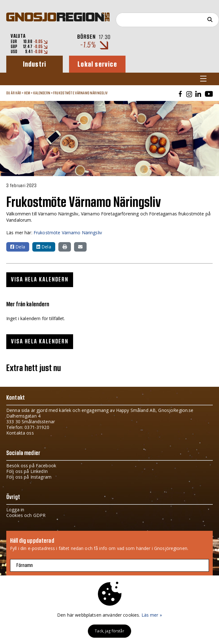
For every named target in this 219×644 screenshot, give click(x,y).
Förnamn (24, 565)
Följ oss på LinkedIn (27, 471)
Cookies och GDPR (26, 515)
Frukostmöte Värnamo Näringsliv (80, 93)
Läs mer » (152, 615)
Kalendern (42, 93)
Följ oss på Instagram (29, 477)
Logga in (15, 510)
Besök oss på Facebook (31, 466)
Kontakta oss (20, 433)
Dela (18, 247)
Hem (27, 93)
